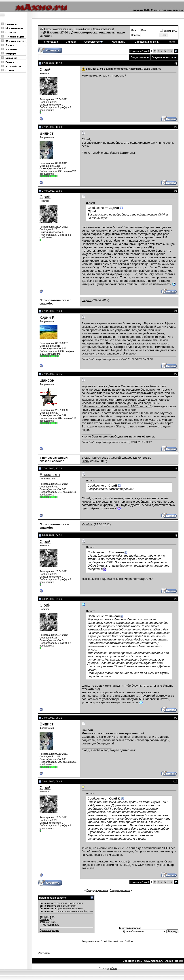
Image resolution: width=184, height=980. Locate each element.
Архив (169, 961)
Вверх (179, 961)
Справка (71, 42)
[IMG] (43, 922)
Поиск (171, 42)
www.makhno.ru (154, 961)
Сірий (45, 69)
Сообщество (94, 42)
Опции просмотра (163, 57)
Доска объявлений (104, 29)
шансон (47, 380)
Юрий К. (48, 317)
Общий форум (82, 29)
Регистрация (50, 42)
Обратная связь (132, 961)
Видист (47, 133)
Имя (133, 30)
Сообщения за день (147, 42)
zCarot (114, 968)
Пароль (135, 35)
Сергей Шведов (122, 458)
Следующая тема (120, 890)
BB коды (44, 917)
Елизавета (50, 475)
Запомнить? (169, 31)
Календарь (118, 42)
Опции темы (138, 57)
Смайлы (44, 919)
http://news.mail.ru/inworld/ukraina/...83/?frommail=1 (117, 406)
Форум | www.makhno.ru (57, 29)
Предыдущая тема (97, 890)
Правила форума (49, 930)
